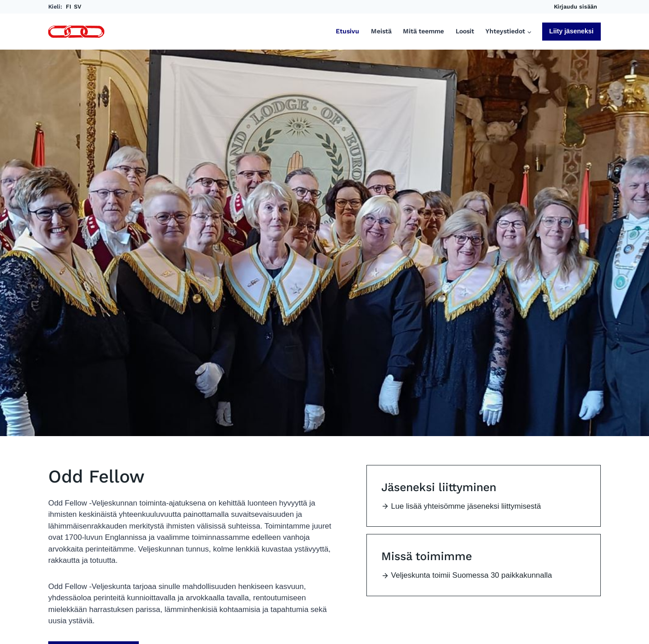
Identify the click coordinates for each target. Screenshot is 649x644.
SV (78, 7)
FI (69, 7)
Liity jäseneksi (571, 31)
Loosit (465, 31)
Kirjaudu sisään (576, 7)
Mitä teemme (423, 31)
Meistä (381, 31)
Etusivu (347, 31)
